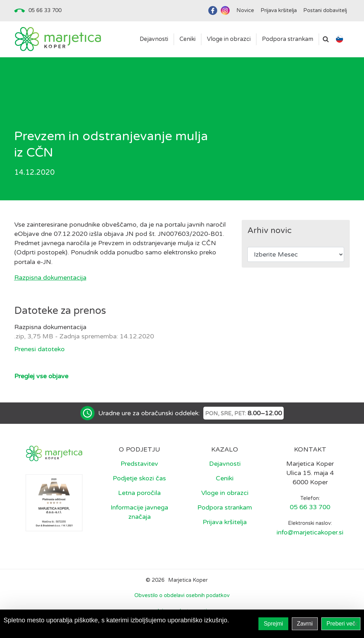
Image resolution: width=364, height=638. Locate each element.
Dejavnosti (225, 464)
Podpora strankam (225, 507)
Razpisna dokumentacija (50, 278)
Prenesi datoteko (39, 349)
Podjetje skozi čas (139, 478)
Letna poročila (139, 493)
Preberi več (341, 624)
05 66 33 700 (45, 10)
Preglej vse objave (41, 376)
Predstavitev (139, 464)
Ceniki (225, 478)
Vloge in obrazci (225, 493)
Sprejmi (273, 624)
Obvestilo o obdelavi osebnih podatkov (182, 595)
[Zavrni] (355, 624)
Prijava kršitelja (225, 522)
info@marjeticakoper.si (310, 532)
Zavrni (305, 624)
